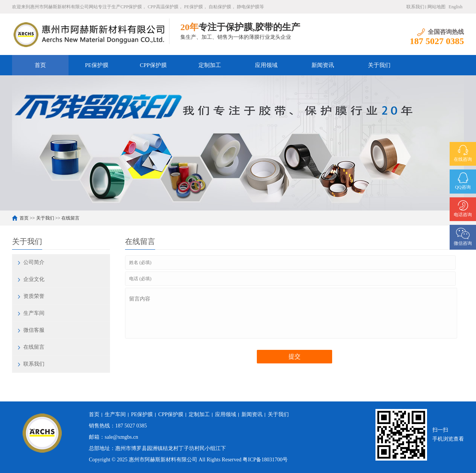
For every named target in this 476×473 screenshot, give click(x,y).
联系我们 (415, 7)
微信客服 (34, 330)
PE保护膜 (97, 65)
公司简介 (34, 262)
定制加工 (210, 65)
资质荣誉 (34, 296)
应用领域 (266, 65)
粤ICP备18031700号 (265, 460)
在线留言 (70, 218)
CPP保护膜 (153, 65)
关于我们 (379, 65)
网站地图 (436, 7)
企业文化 (34, 279)
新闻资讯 (323, 65)
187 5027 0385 (131, 426)
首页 (40, 65)
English (455, 7)
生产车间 (34, 313)
